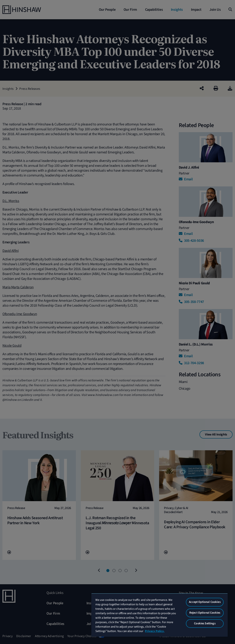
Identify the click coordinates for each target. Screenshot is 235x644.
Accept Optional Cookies (205, 602)
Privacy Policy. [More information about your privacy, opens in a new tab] (155, 631)
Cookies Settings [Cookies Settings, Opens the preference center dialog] (205, 623)
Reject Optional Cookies (205, 613)
